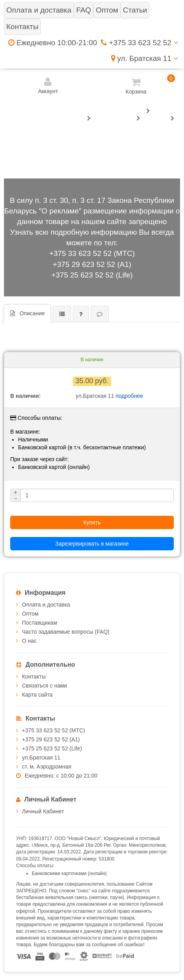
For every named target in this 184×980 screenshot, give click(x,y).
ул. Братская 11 (145, 58)
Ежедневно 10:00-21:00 (53, 43)
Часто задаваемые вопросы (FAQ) (66, 632)
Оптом (30, 614)
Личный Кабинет (43, 811)
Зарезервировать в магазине (92, 544)
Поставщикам (40, 623)
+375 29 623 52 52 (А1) (92, 264)
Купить (92, 522)
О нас (29, 641)
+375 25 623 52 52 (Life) (92, 275)
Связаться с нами (45, 686)
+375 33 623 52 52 (139, 43)
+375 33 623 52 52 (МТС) (92, 253)
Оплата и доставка (46, 605)
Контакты (34, 677)
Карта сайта (37, 695)
